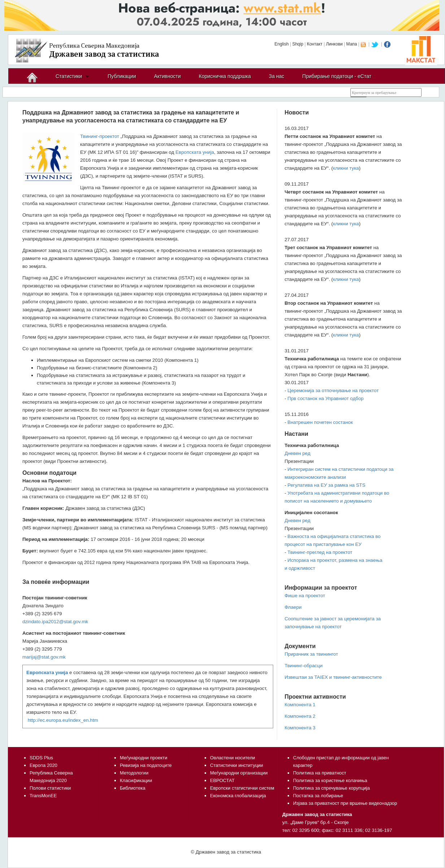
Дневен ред (297, 453)
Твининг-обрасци (303, 666)
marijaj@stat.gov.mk (44, 657)
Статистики (69, 76)
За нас (277, 76)
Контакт (315, 44)
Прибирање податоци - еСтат (337, 76)
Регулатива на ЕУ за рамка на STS (327, 485)
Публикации (122, 76)
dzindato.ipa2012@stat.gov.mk (55, 622)
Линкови (334, 44)
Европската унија (195, 152)
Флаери (293, 607)
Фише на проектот (305, 596)
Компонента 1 (300, 705)
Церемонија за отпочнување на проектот (333, 390)
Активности (167, 76)
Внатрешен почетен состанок (320, 422)
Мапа (352, 44)
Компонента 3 (300, 728)
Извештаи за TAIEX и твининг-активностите (333, 677)
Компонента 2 (300, 716)
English (281, 44)
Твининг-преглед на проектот (320, 552)
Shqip (298, 44)
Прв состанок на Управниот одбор (326, 398)
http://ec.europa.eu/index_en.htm (63, 720)
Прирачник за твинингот (311, 654)
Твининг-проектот (100, 136)
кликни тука (346, 168)
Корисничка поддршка (225, 76)
